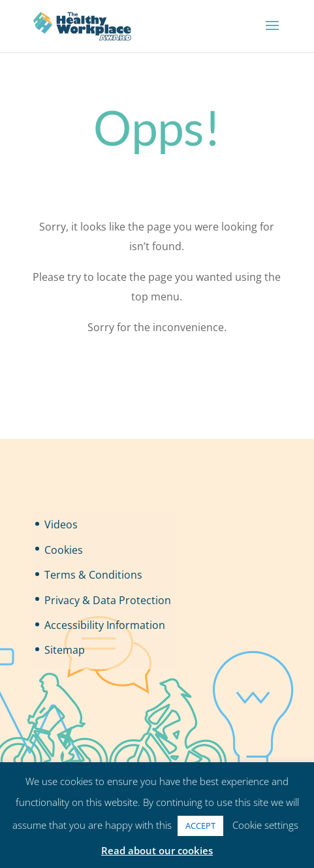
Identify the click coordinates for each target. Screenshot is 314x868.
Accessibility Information (105, 625)
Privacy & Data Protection (108, 600)
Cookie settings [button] (265, 825)
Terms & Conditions (93, 575)
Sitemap (65, 650)
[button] (272, 34)
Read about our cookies (157, 850)
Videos (61, 524)
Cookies (64, 550)
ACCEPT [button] (200, 826)
